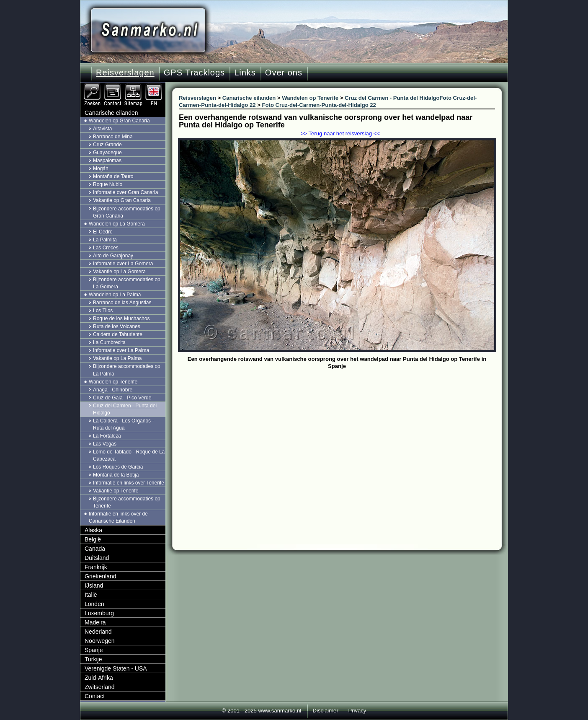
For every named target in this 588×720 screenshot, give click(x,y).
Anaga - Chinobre (113, 390)
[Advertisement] (343, 435)
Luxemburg (99, 613)
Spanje (94, 650)
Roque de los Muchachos (121, 319)
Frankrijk (96, 567)
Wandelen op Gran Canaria (119, 121)
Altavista (102, 129)
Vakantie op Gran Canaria (122, 200)
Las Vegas (105, 444)
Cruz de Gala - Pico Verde (122, 398)
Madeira (95, 622)
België (93, 539)
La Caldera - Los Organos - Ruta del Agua (123, 424)
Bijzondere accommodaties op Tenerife (127, 502)
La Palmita (105, 240)
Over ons (284, 73)
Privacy (357, 711)
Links (245, 73)
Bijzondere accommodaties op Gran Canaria (127, 212)
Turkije (93, 659)
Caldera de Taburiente (118, 334)
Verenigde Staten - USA (116, 668)
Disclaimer (326, 711)
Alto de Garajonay (113, 256)
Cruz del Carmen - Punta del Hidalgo (125, 409)
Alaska (93, 530)
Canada (95, 549)
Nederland (98, 632)
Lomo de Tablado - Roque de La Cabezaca (129, 455)
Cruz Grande (107, 145)
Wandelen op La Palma (115, 295)
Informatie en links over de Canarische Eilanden (118, 517)
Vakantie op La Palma (117, 358)
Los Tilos (103, 311)
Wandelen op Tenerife (113, 382)
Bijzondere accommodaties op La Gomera (127, 283)
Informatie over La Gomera (123, 264)
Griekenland (101, 576)
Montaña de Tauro (113, 176)
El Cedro (103, 232)
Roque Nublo (108, 184)
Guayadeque (107, 153)
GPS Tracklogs (194, 73)
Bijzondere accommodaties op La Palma (127, 370)
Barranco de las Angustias (122, 303)
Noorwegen (100, 641)
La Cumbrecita (109, 342)
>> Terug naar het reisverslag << (340, 133)
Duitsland (97, 558)
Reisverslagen (125, 73)
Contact (95, 696)
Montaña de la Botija (116, 475)
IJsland (94, 585)
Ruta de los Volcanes (117, 326)
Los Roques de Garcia (118, 467)
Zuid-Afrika (99, 678)
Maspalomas (107, 161)
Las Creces (106, 248)
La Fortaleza (107, 436)
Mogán (101, 168)
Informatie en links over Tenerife (129, 483)
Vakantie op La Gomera (119, 272)
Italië (91, 595)
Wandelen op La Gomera (117, 224)
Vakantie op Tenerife (116, 491)
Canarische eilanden (111, 113)
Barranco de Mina (113, 137)
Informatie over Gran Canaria (125, 192)
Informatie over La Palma (121, 350)
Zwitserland (100, 687)
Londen (94, 604)
